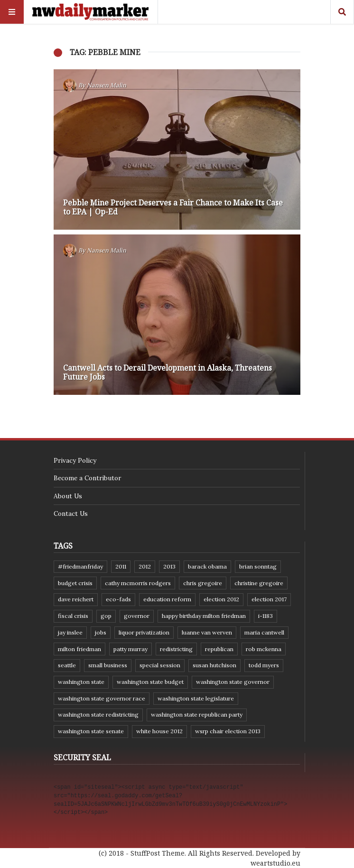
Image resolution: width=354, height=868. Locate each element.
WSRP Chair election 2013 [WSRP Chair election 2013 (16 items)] (228, 731)
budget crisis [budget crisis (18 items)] (75, 583)
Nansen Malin (107, 85)
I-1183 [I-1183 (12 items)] (265, 616)
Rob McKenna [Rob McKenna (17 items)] (264, 649)
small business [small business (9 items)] (108, 665)
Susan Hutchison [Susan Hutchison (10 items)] (214, 665)
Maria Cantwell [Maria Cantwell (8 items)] (264, 632)
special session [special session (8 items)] (160, 665)
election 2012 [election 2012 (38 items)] (221, 599)
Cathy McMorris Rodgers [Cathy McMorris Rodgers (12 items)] (138, 583)
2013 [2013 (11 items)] (169, 566)
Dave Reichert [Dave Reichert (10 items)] (76, 599)
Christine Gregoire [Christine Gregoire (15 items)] (259, 583)
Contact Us (71, 513)
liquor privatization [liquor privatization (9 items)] (144, 632)
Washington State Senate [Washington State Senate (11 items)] (91, 731)
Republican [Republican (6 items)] (219, 649)
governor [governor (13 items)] (137, 616)
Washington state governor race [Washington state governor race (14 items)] (102, 698)
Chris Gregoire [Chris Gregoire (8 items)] (203, 583)
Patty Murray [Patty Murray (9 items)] (130, 649)
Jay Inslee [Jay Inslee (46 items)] (70, 632)
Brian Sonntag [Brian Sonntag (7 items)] (258, 566)
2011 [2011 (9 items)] (121, 566)
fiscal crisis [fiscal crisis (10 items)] (73, 616)
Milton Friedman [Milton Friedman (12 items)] (79, 649)
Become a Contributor (87, 478)
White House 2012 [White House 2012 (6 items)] (159, 731)
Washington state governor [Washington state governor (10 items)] (233, 682)
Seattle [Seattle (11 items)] (67, 665)
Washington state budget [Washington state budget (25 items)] (150, 682)
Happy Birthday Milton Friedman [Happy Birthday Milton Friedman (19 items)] (204, 616)
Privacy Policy (75, 460)
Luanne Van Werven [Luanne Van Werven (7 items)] (207, 632)
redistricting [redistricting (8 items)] (176, 649)
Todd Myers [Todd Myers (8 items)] (264, 665)
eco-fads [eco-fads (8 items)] (118, 599)
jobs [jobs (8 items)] (101, 632)
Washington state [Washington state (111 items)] (81, 682)
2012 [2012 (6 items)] (145, 566)
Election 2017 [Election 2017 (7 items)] (269, 599)
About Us (68, 496)
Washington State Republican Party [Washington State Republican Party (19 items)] (197, 714)
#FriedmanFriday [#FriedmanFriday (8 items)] (80, 566)
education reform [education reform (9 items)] (167, 599)
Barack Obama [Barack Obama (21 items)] (207, 566)
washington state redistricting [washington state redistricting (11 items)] (98, 714)
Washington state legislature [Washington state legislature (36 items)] (196, 698)
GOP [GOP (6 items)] (106, 616)
